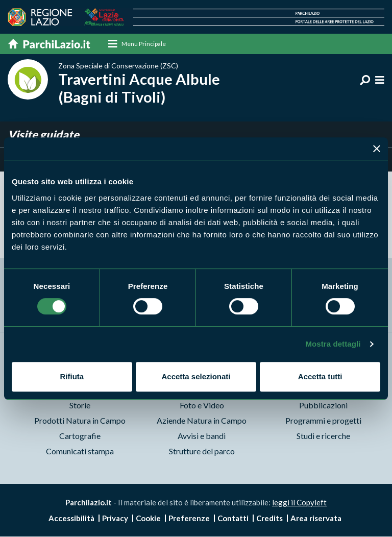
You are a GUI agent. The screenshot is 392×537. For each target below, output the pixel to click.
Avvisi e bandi (202, 436)
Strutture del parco (202, 451)
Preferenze (189, 519)
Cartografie (80, 436)
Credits (269, 519)
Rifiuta (72, 376)
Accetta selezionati (196, 376)
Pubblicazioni (323, 405)
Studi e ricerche (323, 436)
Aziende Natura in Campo (202, 420)
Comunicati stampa (80, 451)
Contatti (233, 519)
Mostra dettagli (333, 344)
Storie (80, 405)
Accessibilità (71, 519)
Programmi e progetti (323, 420)
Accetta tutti (320, 376)
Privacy (115, 519)
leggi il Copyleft (299, 502)
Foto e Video (202, 405)
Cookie (148, 519)
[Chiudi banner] (377, 149)
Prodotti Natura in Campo (80, 420)
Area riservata (316, 519)
